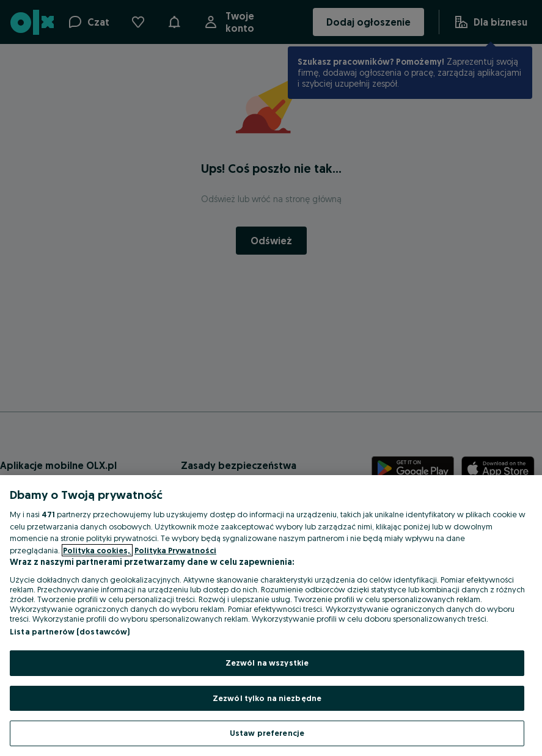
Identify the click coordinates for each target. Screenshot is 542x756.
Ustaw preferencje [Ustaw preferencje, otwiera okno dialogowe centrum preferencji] (267, 733)
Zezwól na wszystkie (267, 663)
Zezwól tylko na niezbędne (267, 698)
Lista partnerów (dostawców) (70, 631)
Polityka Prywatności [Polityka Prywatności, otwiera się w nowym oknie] (175, 550)
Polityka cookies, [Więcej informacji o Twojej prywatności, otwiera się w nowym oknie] (97, 550)
